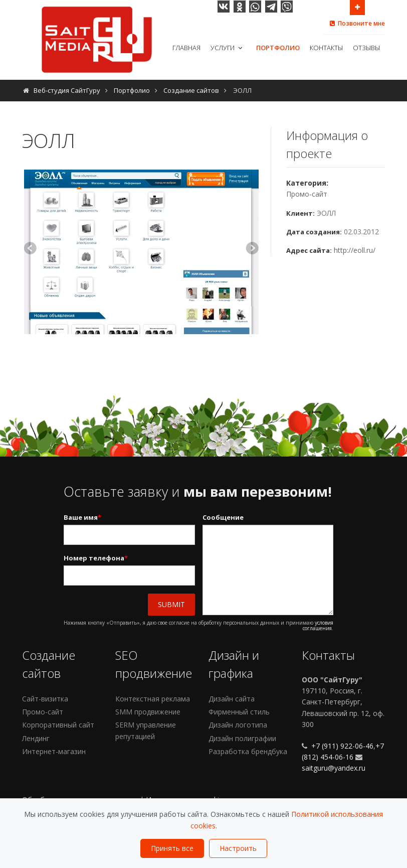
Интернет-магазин (54, 751)
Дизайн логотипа (238, 725)
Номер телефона (96, 558)
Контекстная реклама (153, 699)
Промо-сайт (307, 194)
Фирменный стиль (239, 712)
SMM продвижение (148, 712)
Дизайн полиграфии (242, 738)
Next (251, 249)
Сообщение (223, 517)
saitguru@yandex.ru (334, 768)
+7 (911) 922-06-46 (341, 746)
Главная (186, 48)
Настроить (238, 848)
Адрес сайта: (309, 250)
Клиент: (300, 213)
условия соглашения (318, 625)
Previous (32, 249)
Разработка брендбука (248, 751)
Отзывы (366, 48)
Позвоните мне (357, 23)
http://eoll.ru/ (355, 250)
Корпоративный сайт (58, 725)
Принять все (172, 848)
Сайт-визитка (45, 699)
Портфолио (278, 48)
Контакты (326, 48)
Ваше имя (82, 518)
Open (357, 7)
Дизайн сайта (232, 699)
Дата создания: (314, 232)
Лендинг (36, 738)
